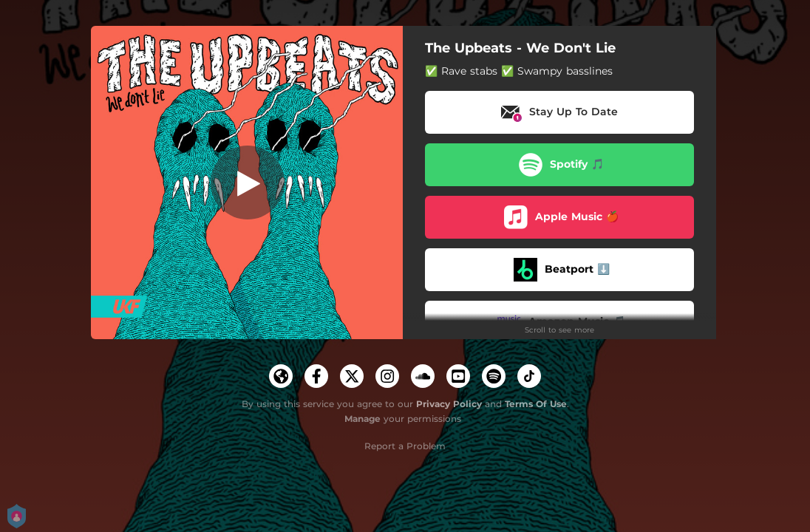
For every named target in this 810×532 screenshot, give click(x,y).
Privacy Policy (449, 404)
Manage (363, 419)
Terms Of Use (536, 404)
